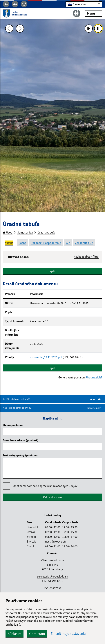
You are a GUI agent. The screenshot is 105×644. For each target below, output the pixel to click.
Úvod (8, 232)
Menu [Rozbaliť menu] (94, 13)
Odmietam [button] (37, 634)
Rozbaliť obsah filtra (86, 257)
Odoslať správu (52, 497)
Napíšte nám (94, 408)
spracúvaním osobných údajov (58, 486)
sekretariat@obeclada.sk (52, 576)
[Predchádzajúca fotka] (9, 29)
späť (53, 271)
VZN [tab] (68, 243)
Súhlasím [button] (15, 634)
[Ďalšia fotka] (20, 29)
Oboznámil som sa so (45, 486)
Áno (93, 399)
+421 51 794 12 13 (52, 581)
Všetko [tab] (9, 243)
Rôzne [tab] (22, 243)
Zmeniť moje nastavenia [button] (68, 634)
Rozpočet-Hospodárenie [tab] (46, 243)
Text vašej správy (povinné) (20, 455)
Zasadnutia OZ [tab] (84, 243)
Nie (100, 399)
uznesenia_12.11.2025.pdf (46, 357)
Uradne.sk (94, 377)
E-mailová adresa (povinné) (21, 440)
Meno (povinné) (13, 425)
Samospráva (25, 232)
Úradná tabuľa (46, 232)
